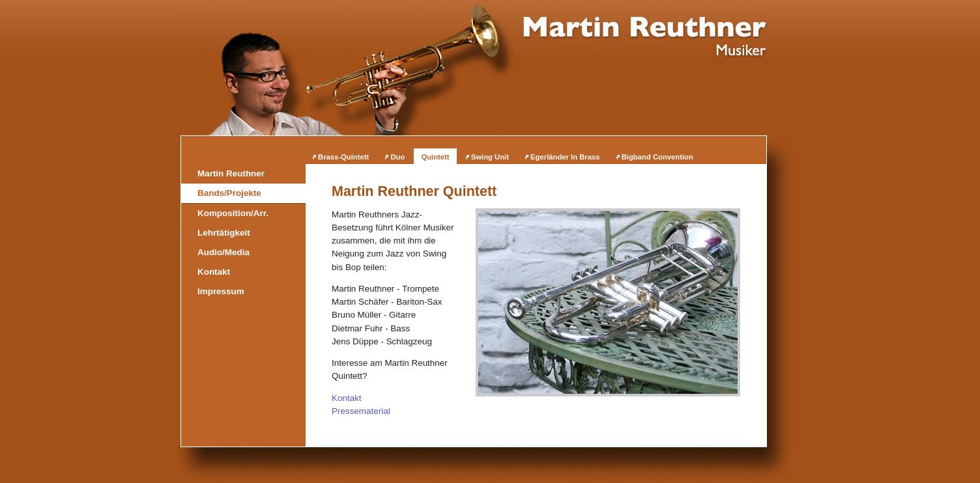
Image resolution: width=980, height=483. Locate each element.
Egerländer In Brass (565, 157)
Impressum (221, 291)
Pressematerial (361, 411)
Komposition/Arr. (233, 213)
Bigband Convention (657, 157)
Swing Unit (490, 157)
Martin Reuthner (231, 173)
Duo (397, 157)
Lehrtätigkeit (224, 233)
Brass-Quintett (343, 157)
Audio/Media (223, 252)
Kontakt (347, 398)
